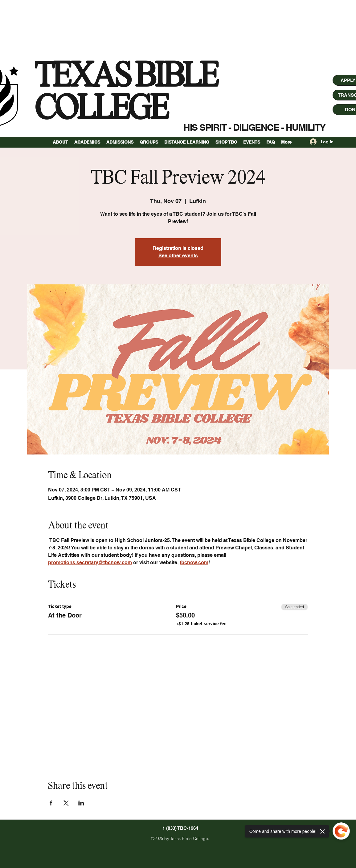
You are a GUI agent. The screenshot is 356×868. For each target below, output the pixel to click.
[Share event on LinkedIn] (81, 803)
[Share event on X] (66, 803)
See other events (178, 256)
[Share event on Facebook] (51, 803)
